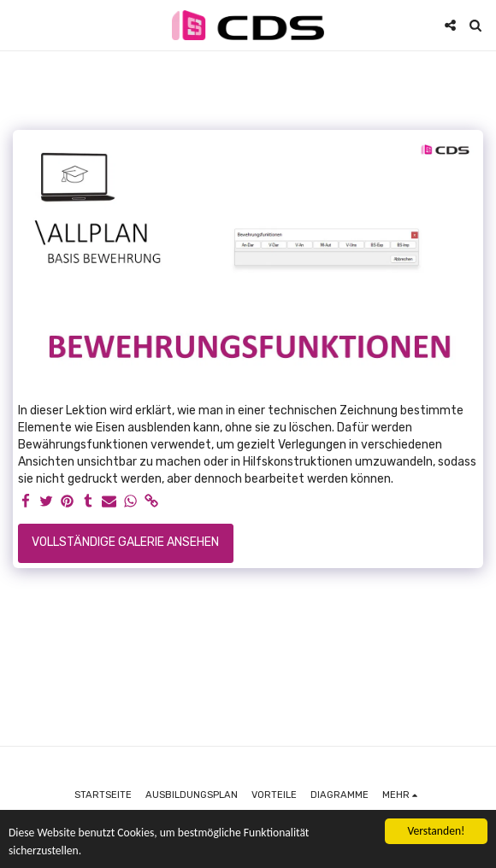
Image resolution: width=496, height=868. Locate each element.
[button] (19, 25)
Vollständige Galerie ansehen (125, 542)
